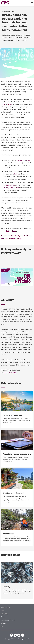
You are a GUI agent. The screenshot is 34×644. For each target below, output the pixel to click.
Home (3, 11)
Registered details (5, 607)
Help (2, 626)
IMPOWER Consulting (23, 160)
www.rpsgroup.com (10, 373)
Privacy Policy (4, 614)
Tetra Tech (4, 623)
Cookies (3, 617)
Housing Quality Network (11, 188)
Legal (2, 610)
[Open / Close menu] (32, 3)
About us (8, 11)
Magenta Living (10, 185)
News (13, 11)
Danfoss (16, 174)
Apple (10, 104)
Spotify (3, 104)
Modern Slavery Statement (8, 620)
